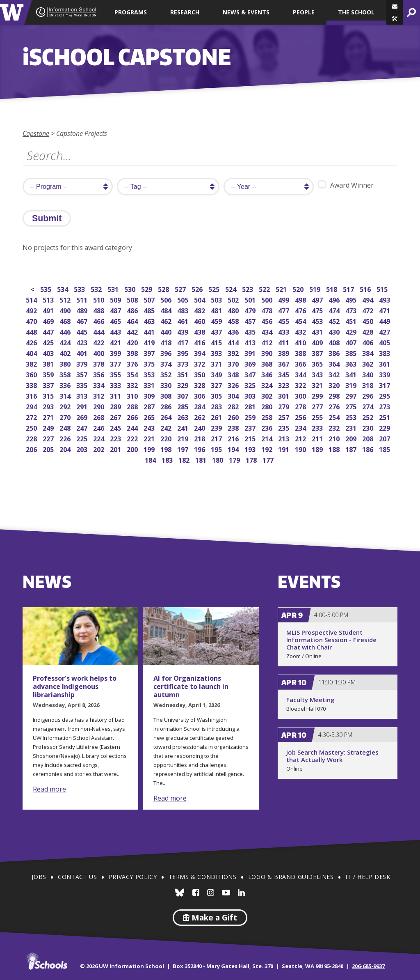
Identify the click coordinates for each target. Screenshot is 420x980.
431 (318, 331)
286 (167, 406)
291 (83, 406)
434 (268, 331)
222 (133, 438)
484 (167, 310)
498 (301, 299)
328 (200, 384)
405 (385, 342)
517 (349, 288)
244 (133, 427)
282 (234, 406)
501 (251, 299)
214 (268, 438)
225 (83, 438)
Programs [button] (131, 12)
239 (217, 427)
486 (133, 310)
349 (217, 374)
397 (150, 352)
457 (251, 320)
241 (184, 427)
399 (116, 352)
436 (234, 331)
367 (284, 363)
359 (49, 374)
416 (200, 342)
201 (116, 449)
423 (83, 342)
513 (49, 299)
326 (234, 384)
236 (268, 427)
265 (150, 417)
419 (150, 342)
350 (200, 374)
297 (352, 395)
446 (66, 331)
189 (318, 449)
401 (83, 352)
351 (184, 374)
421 (116, 342)
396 (167, 352)
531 (114, 288)
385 (352, 352)
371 (217, 363)
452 (335, 320)
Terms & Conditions (203, 877)
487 (116, 310)
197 (184, 449)
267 (116, 417)
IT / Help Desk (368, 877)
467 (83, 320)
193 (251, 449)
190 (301, 449)
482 (200, 310)
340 (369, 374)
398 (133, 352)
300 (301, 395)
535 (47, 288)
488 (99, 310)
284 (200, 406)
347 (251, 374)
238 (234, 427)
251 (385, 417)
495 (352, 299)
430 (335, 331)
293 (49, 406)
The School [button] (356, 12)
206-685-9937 (368, 966)
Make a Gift (210, 918)
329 (184, 384)
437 (217, 331)
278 (301, 406)
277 (318, 406)
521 (282, 288)
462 (167, 320)
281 (251, 406)
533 (80, 288)
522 (265, 288)
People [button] (304, 12)
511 (83, 299)
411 (284, 342)
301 (284, 395)
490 (66, 310)
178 (252, 459)
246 (99, 427)
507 (150, 299)
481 (217, 310)
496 (335, 299)
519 (316, 288)
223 (116, 438)
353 (150, 374)
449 (385, 320)
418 (167, 342)
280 (268, 406)
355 (116, 374)
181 (202, 459)
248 (66, 427)
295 (385, 395)
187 (352, 449)
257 (284, 417)
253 (352, 417)
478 (268, 310)
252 (369, 417)
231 (352, 427)
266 (133, 417)
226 (66, 438)
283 (217, 406)
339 (385, 374)
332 (133, 384)
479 (251, 310)
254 (335, 417)
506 (167, 299)
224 (99, 438)
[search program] (68, 187)
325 (251, 384)
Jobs (39, 877)
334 (99, 384)
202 (99, 449)
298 (335, 395)
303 (251, 395)
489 (83, 310)
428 (369, 331)
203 (83, 449)
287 (150, 406)
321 (318, 384)
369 (251, 363)
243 (150, 427)
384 (369, 352)
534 (63, 288)
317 (385, 384)
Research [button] (185, 12)
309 (150, 395)
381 (49, 363)
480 (234, 310)
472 (369, 310)
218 (200, 438)
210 (335, 438)
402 (66, 352)
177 (269, 459)
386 (335, 352)
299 (318, 395)
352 (167, 374)
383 (385, 352)
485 (150, 310)
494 (369, 299)
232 (335, 427)
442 (133, 331)
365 (318, 363)
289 (116, 406)
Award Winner (346, 185)
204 (66, 449)
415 (217, 342)
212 (301, 438)
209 (352, 438)
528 (164, 288)
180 (218, 459)
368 (268, 363)
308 (167, 395)
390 (268, 352)
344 (301, 374)
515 (383, 288)
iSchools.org (47, 961)
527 (181, 288)
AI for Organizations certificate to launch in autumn (191, 686)
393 (217, 352)
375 (150, 363)
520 (299, 288)
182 (185, 459)
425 (49, 342)
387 (318, 352)
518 (332, 288)
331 (150, 384)
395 (184, 352)
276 (335, 406)
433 (284, 331)
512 (66, 299)
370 (234, 363)
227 (49, 438)
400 (99, 352)
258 (268, 417)
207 (385, 438)
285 (184, 406)
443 (116, 331)
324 (268, 384)
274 (369, 406)
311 (116, 395)
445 (83, 331)
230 (369, 427)
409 (318, 342)
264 (167, 417)
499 (284, 299)
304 (234, 395)
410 (301, 342)
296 (369, 395)
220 (167, 438)
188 (335, 449)
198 (167, 449)
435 (251, 331)
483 (184, 310)
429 (352, 331)
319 (352, 384)
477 (284, 310)
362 (369, 363)
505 (184, 299)
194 (234, 449)
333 (116, 384)
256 (301, 417)
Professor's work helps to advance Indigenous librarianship (75, 686)
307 (184, 395)
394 (200, 352)
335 (83, 384)
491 (49, 310)
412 (268, 342)
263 (184, 417)
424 (66, 342)
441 (150, 331)
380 (66, 363)
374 (167, 363)
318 (369, 384)
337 (49, 384)
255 (318, 417)
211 (318, 438)
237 (251, 427)
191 (284, 449)
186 (369, 449)
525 (215, 288)
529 (147, 288)
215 (251, 438)
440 (167, 331)
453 (318, 320)
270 (66, 417)
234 (301, 427)
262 (200, 417)
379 (83, 363)
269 (83, 417)
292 (66, 406)
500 (268, 299)
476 (301, 310)
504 (200, 299)
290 (99, 406)
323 (284, 384)
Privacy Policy (133, 877)
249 (49, 427)
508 (133, 299)
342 (335, 374)
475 (318, 310)
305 (217, 395)
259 (251, 417)
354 (133, 374)
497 (318, 299)
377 (116, 363)
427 (385, 331)
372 (200, 363)
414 (234, 342)
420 (133, 342)
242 (167, 427)
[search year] (269, 187)
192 (268, 449)
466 (99, 320)
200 (133, 449)
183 (168, 459)
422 (99, 342)
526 (198, 288)
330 (167, 384)
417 (184, 342)
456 (268, 320)
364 (335, 363)
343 (318, 374)
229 (385, 427)
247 (83, 427)
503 (217, 299)
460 (200, 320)
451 (352, 320)
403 (49, 352)
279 (284, 406)
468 (66, 320)
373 (184, 363)
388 (301, 352)
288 (133, 406)
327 (217, 384)
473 (352, 310)
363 (352, 363)
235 (284, 427)
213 (284, 438)
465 (116, 320)
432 (301, 331)
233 (318, 427)
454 (301, 320)
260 (234, 417)
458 (234, 320)
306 (200, 395)
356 (99, 374)
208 (369, 438)
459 (217, 320)
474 (335, 310)
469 (49, 320)
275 (352, 406)
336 (66, 384)
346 (268, 374)
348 (234, 374)
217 (217, 438)
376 (133, 363)
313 (83, 395)
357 (83, 374)
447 (49, 331)
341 (352, 374)
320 (335, 384)
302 (268, 395)
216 (234, 438)
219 (184, 438)
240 (200, 427)
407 (352, 342)
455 (284, 320)
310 (133, 395)
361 (385, 363)
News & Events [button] (246, 12)
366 (301, 363)
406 (369, 342)
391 (251, 352)
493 (385, 299)
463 (150, 320)
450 (369, 320)
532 (97, 288)
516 (366, 288)
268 (99, 417)
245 (116, 427)
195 (217, 449)
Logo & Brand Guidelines (291, 877)
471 (385, 310)
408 (335, 342)
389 (284, 352)
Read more (49, 789)
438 (200, 331)
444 (99, 331)
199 (150, 449)
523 (248, 288)
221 (150, 438)
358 (66, 374)
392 (234, 352)
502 (234, 299)
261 (217, 417)
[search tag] (168, 187)
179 (235, 459)
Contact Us (77, 877)
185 (385, 449)
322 (301, 384)
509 (116, 299)
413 (251, 342)
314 (66, 395)
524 (232, 288)
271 (49, 417)
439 (184, 331)
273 (385, 406)
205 (49, 449)
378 (99, 363)
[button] (395, 18)
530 (131, 288)
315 (49, 395)
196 (200, 449)
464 (133, 320)
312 (99, 395)
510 (99, 299)
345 (284, 374)
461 (184, 320)
